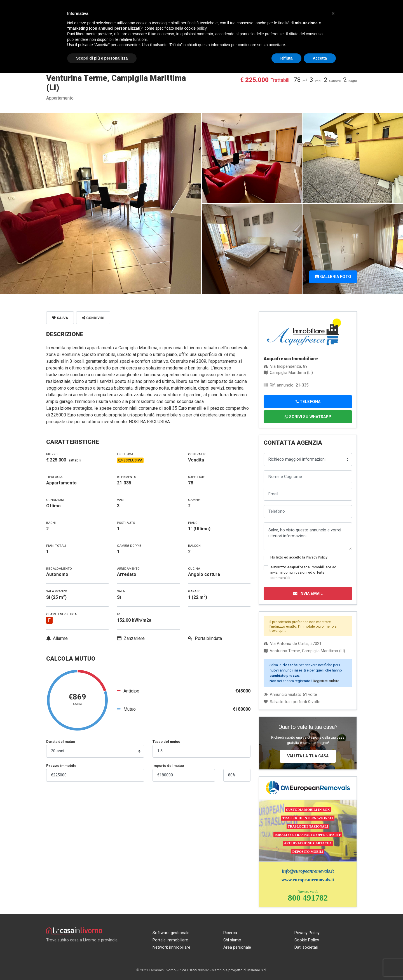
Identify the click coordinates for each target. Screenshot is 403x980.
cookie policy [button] (195, 28)
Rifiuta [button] (287, 58)
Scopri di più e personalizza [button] (102, 58)
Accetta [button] (320, 58)
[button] (333, 13)
